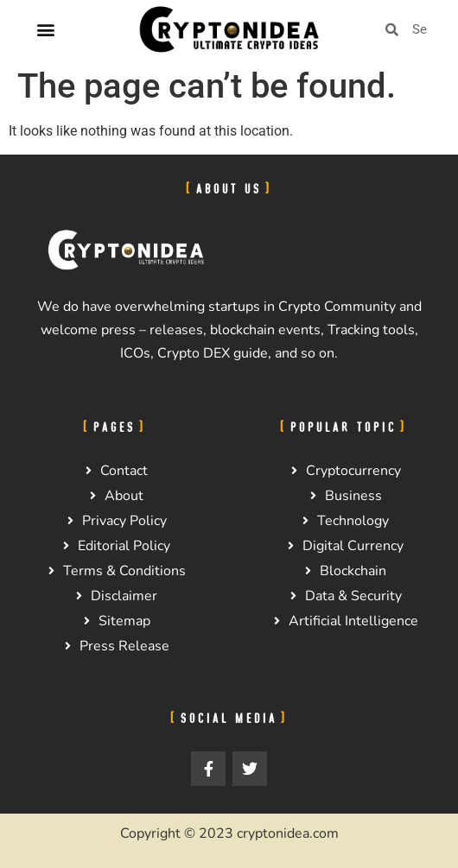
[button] (46, 30)
